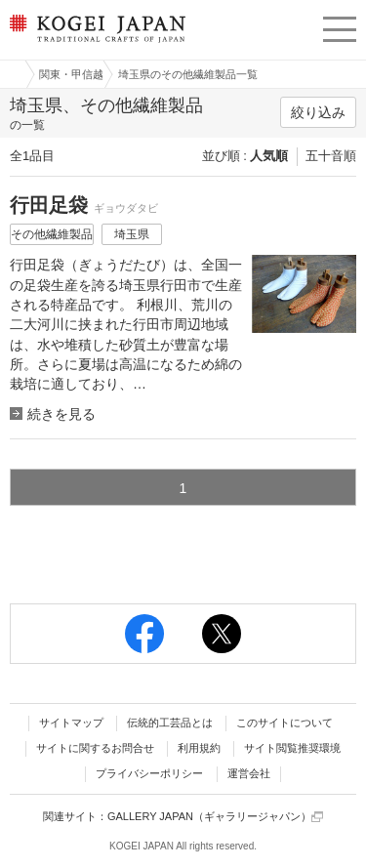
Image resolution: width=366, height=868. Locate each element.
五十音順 (331, 156)
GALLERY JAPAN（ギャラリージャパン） (215, 817)
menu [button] (340, 26)
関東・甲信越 (71, 74)
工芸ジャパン (11, 74)
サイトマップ (71, 723)
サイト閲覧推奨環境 (292, 748)
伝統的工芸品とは (170, 723)
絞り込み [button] (318, 112)
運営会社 (249, 773)
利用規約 (199, 748)
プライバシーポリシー (149, 773)
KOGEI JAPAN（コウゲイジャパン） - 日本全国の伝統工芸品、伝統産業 (96, 44)
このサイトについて (285, 723)
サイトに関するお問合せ (95, 748)
